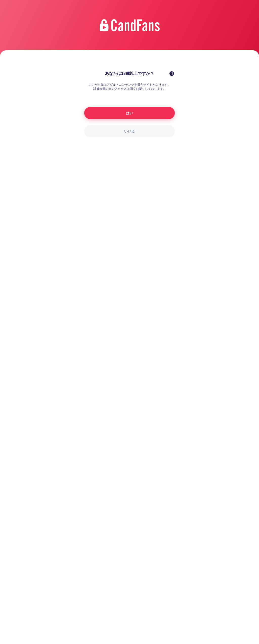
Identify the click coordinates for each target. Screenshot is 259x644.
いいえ (129, 131)
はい (129, 113)
